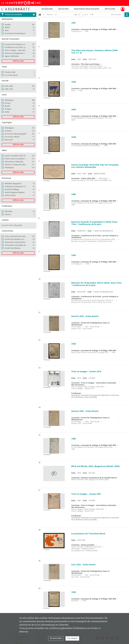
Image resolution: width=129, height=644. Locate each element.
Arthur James (10, 195)
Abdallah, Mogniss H (13, 184)
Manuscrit (9, 140)
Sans (7, 31)
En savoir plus (56, 638)
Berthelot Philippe (12, 190)
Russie (7, 106)
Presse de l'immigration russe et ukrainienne (23, 53)
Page (76, 15)
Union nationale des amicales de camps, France (24, 236)
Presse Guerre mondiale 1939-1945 (19, 159)
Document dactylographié (16, 134)
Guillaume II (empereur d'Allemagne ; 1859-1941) (25, 187)
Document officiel (12, 137)
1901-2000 (9, 86)
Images (8, 25)
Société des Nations (13, 248)
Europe (8, 103)
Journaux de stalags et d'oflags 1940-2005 (22, 44)
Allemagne (9, 100)
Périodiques (9, 128)
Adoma (8, 215)
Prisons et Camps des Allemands (18, 165)
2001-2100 (9, 89)
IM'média (8, 212)
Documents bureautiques (15, 33)
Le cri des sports (11, 75)
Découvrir (63, 9)
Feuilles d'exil (10, 72)
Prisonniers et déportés (14, 162)
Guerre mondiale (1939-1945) (16, 156)
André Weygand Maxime (15, 192)
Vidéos (7, 28)
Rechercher (47, 9)
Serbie (7, 112)
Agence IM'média (12, 56)
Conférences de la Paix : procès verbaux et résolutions (26, 47)
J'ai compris (72, 638)
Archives (8, 131)
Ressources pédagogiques (87, 9)
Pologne (8, 109)
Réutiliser (110, 9)
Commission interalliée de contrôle (19, 245)
